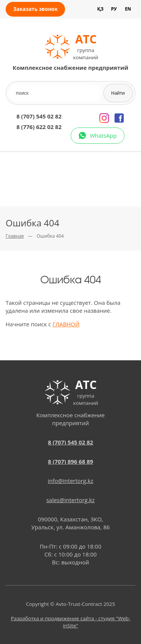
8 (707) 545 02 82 (39, 116)
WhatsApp (103, 135)
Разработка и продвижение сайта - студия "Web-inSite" (71, 622)
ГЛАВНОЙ (66, 324)
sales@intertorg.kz (70, 500)
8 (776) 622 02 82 (39, 127)
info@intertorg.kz (70, 481)
